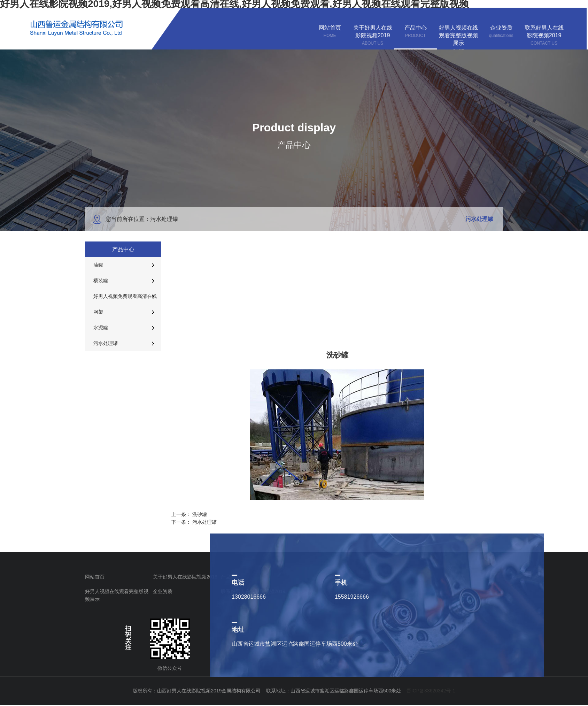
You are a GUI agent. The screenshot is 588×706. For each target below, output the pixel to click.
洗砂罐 (200, 514)
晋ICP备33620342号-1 (431, 691)
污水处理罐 (204, 522)
